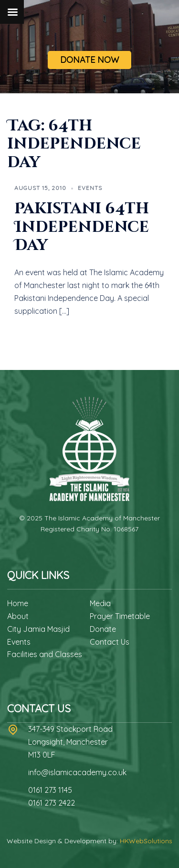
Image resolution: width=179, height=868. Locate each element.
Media (100, 603)
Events (90, 188)
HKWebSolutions (146, 841)
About (18, 616)
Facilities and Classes (45, 654)
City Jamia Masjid (38, 629)
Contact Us (110, 642)
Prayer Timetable (120, 616)
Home (18, 603)
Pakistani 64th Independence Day (82, 227)
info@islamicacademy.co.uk (77, 772)
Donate (103, 629)
